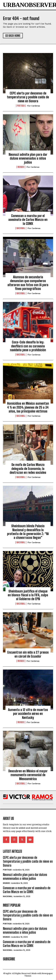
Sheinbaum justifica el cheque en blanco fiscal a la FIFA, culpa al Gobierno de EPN (28, 595)
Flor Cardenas (34, 106)
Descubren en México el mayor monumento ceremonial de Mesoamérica (28, 775)
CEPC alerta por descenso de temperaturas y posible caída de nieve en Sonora (28, 97)
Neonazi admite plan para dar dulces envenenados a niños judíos (28, 158)
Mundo (21, 167)
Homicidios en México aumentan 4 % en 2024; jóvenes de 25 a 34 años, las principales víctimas (28, 407)
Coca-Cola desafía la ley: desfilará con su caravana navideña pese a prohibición (28, 346)
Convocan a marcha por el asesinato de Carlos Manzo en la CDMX (28, 220)
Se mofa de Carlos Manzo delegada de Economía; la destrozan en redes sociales (28, 469)
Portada (21, 106)
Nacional (21, 228)
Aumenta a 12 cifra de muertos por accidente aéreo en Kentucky (28, 714)
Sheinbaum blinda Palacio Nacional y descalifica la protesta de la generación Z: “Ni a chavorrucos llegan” (28, 532)
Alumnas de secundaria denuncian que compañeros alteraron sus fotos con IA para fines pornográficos (28, 283)
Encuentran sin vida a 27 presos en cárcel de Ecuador (28, 654)
